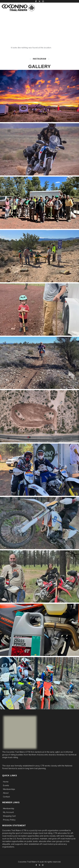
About (6, 796)
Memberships (9, 792)
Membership (9, 811)
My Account (8, 815)
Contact (6, 799)
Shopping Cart (9, 818)
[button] (65, 8)
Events (7, 788)
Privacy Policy (9, 822)
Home (6, 784)
